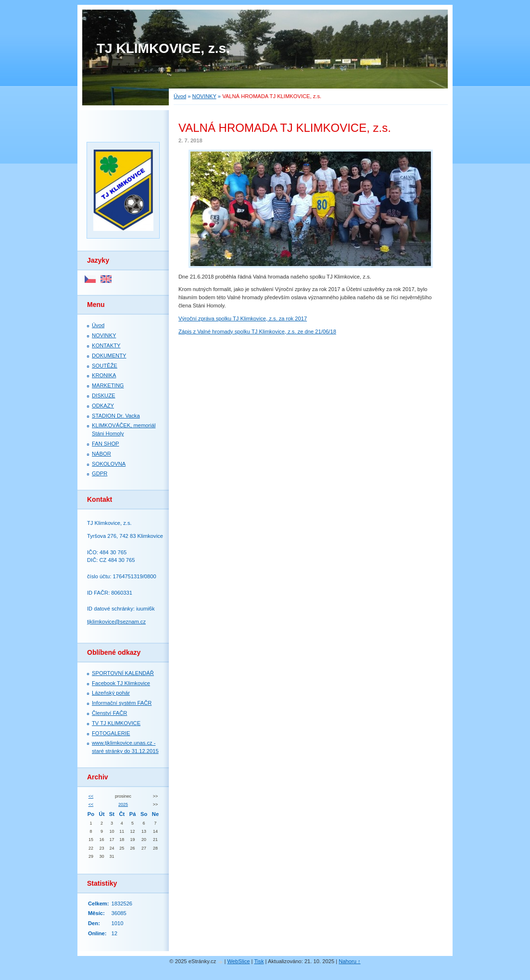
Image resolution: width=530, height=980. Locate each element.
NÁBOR (101, 454)
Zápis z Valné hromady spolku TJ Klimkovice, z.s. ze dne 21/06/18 (257, 331)
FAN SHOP (106, 444)
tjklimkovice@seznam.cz (116, 622)
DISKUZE (104, 395)
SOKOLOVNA (109, 464)
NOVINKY (204, 96)
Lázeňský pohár (111, 693)
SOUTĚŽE (105, 366)
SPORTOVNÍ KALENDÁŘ (123, 673)
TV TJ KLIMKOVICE (116, 723)
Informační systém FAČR (122, 703)
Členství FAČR (109, 713)
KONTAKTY (106, 345)
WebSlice (238, 961)
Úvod (180, 96)
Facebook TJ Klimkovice (121, 683)
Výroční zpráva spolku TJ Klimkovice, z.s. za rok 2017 (243, 318)
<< (91, 796)
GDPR (100, 473)
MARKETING (108, 385)
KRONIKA (104, 375)
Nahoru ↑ (349, 961)
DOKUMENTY (109, 356)
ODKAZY (103, 406)
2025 (123, 804)
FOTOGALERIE (111, 733)
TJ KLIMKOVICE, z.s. (163, 48)
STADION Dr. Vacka (116, 416)
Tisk (259, 961)
